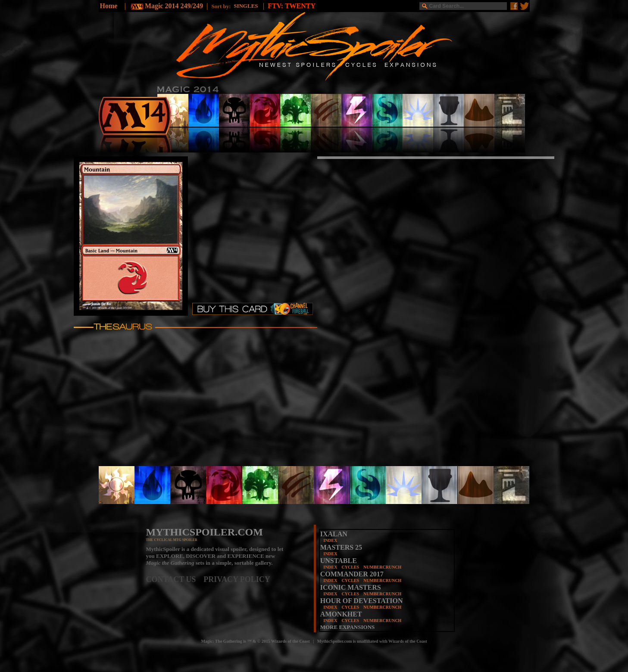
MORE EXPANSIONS (348, 627)
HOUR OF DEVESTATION (362, 601)
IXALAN (334, 534)
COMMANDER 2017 (352, 574)
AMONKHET (341, 614)
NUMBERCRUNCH (382, 567)
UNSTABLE (339, 561)
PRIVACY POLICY (237, 579)
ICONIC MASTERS (351, 587)
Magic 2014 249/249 (174, 6)
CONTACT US (175, 579)
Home (109, 6)
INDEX (330, 540)
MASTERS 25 (341, 547)
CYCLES (350, 567)
